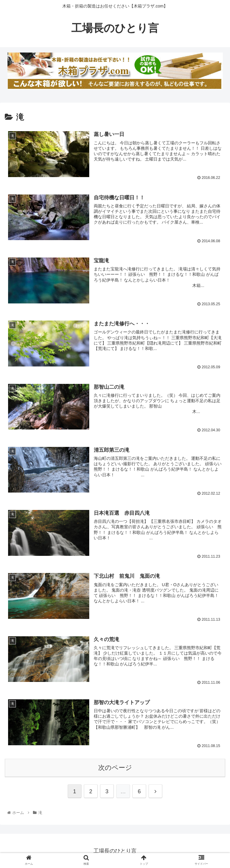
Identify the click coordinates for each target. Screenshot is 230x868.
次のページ (115, 767)
